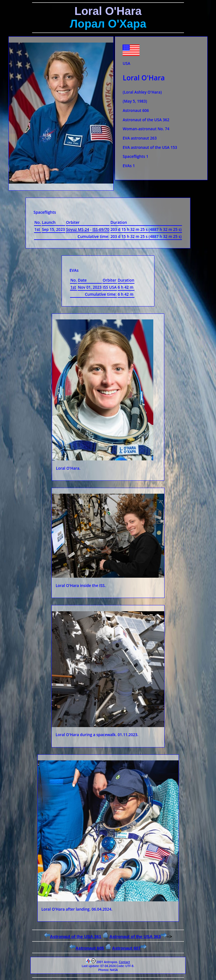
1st (73, 287)
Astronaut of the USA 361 (73, 936)
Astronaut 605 (87, 948)
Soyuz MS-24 (78, 229)
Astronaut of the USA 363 (138, 936)
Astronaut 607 (129, 948)
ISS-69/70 (101, 229)
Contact (124, 962)
